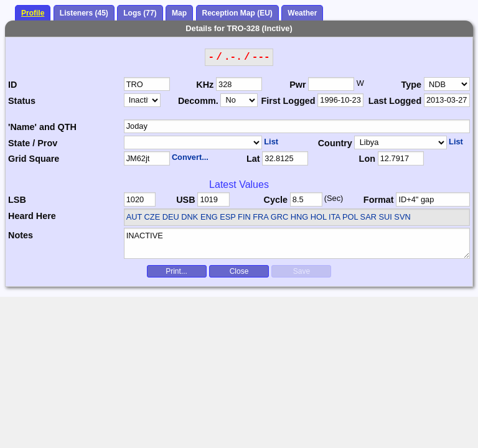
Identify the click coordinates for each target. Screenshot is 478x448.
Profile (33, 13)
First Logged (288, 101)
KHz (205, 85)
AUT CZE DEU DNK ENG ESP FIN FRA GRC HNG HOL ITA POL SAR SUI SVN (269, 217)
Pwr (298, 85)
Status (22, 101)
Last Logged (395, 101)
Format (379, 200)
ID (12, 85)
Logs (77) (140, 13)
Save (302, 271)
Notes (21, 235)
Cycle (276, 200)
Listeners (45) (84, 13)
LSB (17, 200)
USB (185, 200)
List (271, 142)
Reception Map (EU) (237, 13)
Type (412, 85)
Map (179, 13)
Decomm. (198, 101)
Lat (253, 159)
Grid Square (34, 159)
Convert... (190, 157)
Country (335, 143)
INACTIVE (297, 243)
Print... (176, 271)
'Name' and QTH (42, 127)
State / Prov (33, 143)
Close (239, 271)
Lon (367, 159)
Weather (302, 13)
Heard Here (32, 216)
